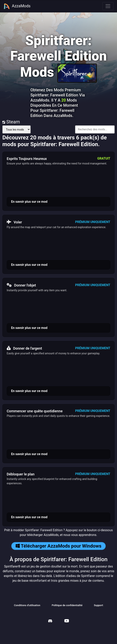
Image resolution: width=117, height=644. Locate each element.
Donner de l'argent (24, 348)
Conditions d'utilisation (27, 605)
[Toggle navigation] (108, 6)
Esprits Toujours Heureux (27, 159)
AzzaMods (17, 6)
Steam (11, 122)
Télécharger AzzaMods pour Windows (58, 546)
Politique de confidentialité (67, 605)
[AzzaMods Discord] (50, 621)
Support (98, 605)
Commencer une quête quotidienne (35, 411)
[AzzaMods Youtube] (67, 621)
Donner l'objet (21, 285)
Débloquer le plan (21, 474)
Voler (14, 222)
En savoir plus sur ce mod (29, 202)
